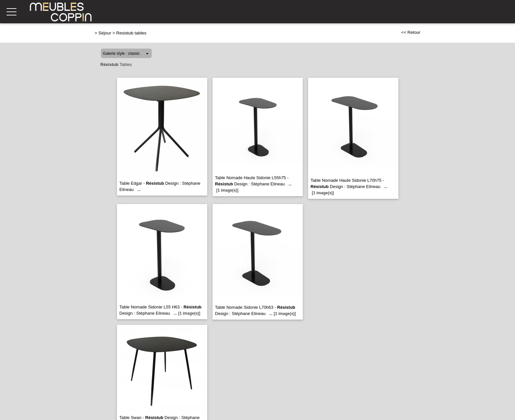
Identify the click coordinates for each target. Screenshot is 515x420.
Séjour (105, 33)
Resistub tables (131, 33)
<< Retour (411, 32)
